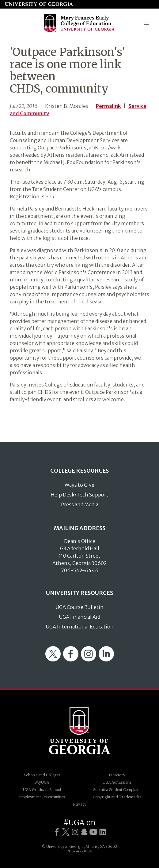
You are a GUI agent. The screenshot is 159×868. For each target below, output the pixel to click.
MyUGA (42, 782)
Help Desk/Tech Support (79, 495)
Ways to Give (79, 485)
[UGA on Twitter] (66, 832)
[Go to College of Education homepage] (79, 32)
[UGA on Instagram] (75, 832)
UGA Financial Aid (79, 617)
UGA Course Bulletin (79, 607)
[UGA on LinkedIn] (103, 832)
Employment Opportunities (42, 797)
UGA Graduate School (42, 790)
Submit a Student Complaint (117, 790)
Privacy (80, 804)
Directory (117, 775)
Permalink (108, 106)
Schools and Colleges (42, 775)
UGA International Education (80, 627)
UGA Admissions (117, 782)
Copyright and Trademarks (117, 797)
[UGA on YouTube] (93, 832)
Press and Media (80, 504)
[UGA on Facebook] (57, 832)
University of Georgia (80, 731)
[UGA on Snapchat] (84, 832)
